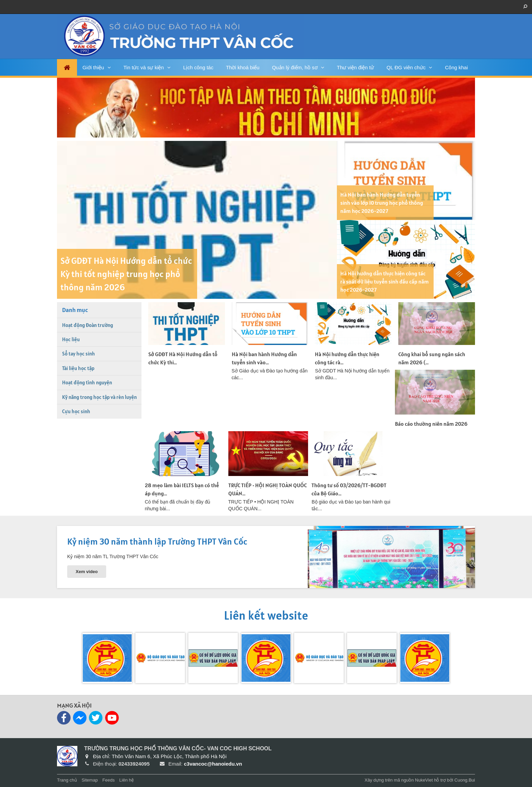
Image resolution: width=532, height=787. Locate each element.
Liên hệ (127, 780)
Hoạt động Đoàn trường (88, 325)
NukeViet (424, 780)
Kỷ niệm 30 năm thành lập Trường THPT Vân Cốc (157, 541)
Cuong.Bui (465, 780)
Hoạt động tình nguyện (87, 382)
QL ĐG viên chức (406, 67)
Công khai (456, 67)
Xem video (87, 572)
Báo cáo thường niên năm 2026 (431, 424)
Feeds (109, 780)
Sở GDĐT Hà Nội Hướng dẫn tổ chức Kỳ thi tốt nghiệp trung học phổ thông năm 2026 (126, 274)
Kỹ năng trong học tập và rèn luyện (99, 397)
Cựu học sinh (76, 411)
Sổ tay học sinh (79, 354)
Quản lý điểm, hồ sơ (295, 67)
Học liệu (71, 339)
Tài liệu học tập (78, 368)
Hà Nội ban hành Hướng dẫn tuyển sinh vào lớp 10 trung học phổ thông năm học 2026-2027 (382, 203)
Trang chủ (67, 780)
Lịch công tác (198, 67)
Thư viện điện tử (355, 67)
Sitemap (90, 780)
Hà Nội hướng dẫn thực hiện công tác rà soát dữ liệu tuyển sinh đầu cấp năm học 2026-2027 (385, 281)
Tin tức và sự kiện (144, 67)
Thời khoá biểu (243, 67)
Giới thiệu (93, 67)
